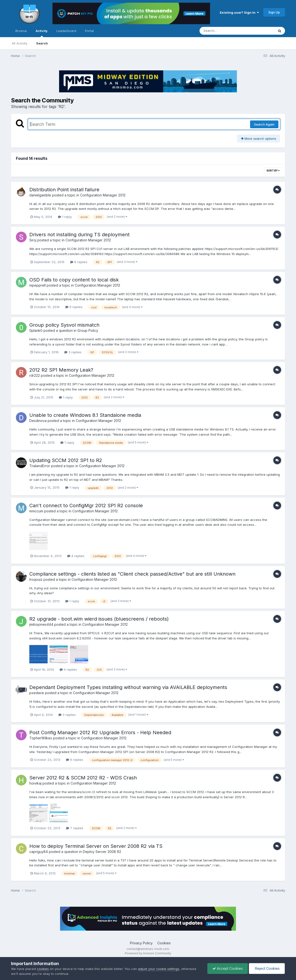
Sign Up (274, 12)
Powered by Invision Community (148, 953)
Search (42, 43)
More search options (259, 139)
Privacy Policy (141, 943)
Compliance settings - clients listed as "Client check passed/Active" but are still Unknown (132, 574)
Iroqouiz (36, 579)
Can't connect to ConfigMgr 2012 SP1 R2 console (86, 506)
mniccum (36, 511)
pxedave (37, 693)
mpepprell (37, 285)
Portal (89, 31)
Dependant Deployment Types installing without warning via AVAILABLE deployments (128, 687)
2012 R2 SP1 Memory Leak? (61, 370)
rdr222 (35, 375)
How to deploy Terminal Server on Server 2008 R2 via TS (96, 846)
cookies (43, 969)
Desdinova (38, 421)
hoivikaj (35, 783)
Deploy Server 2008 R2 (102, 852)
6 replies (75, 760)
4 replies (76, 556)
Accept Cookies (228, 968)
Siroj (33, 240)
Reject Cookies (267, 968)
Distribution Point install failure (64, 190)
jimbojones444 (41, 624)
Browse (21, 31)
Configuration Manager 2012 (103, 195)
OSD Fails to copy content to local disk (74, 280)
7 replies (75, 828)
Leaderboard (66, 31)
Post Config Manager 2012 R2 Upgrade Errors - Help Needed (100, 732)
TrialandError (40, 466)
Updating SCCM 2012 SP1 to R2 (66, 460)
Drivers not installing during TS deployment (79, 235)
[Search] (224, 31)
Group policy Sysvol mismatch (64, 325)
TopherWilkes (41, 738)
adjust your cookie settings (159, 969)
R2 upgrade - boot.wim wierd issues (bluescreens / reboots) (99, 619)
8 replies (79, 262)
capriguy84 (39, 852)
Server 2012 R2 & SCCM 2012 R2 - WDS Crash (83, 778)
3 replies (73, 352)
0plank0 (36, 330)
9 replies (74, 307)
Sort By (273, 171)
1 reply (65, 217)
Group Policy (88, 330)
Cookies (164, 943)
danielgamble (40, 195)
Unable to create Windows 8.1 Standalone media (85, 415)
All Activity (20, 43)
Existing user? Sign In (239, 12)
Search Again (264, 124)
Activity (42, 33)
